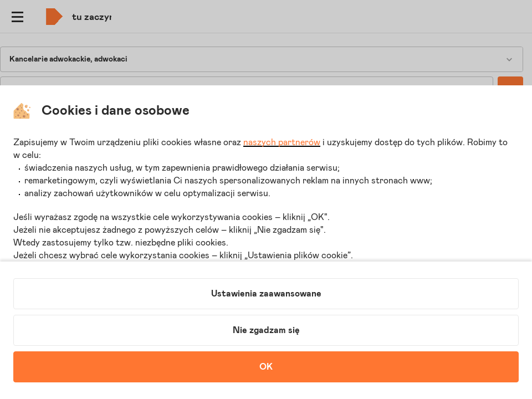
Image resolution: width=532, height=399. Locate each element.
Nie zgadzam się (266, 330)
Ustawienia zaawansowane (266, 294)
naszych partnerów (282, 142)
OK (266, 367)
